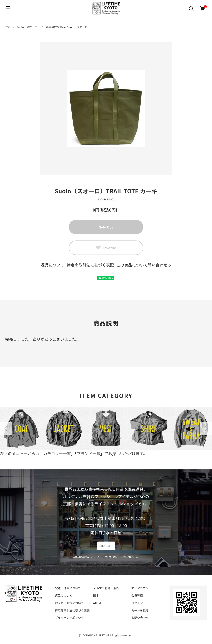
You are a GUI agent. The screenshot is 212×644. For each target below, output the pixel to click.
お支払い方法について (69, 603)
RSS (96, 595)
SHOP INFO (106, 546)
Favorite (106, 248)
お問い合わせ (140, 618)
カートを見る (140, 610)
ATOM (97, 603)
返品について (52, 265)
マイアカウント (141, 588)
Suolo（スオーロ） (28, 27)
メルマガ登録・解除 (106, 588)
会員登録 (137, 595)
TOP (8, 27)
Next (206, 429)
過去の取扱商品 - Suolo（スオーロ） (68, 27)
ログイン (137, 603)
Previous (6, 429)
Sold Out (106, 227)
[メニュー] (8, 8)
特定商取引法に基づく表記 (90, 265)
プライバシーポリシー (69, 618)
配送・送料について (68, 588)
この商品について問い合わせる (144, 265)
